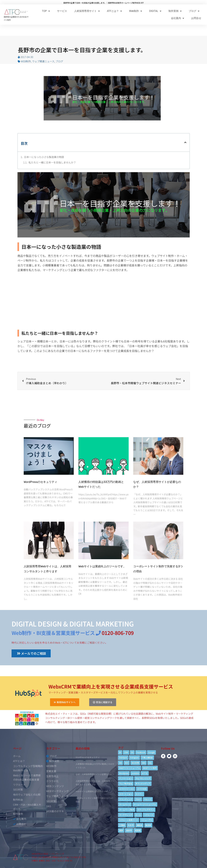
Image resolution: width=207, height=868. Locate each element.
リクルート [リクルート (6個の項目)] (149, 815)
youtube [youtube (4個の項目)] (135, 773)
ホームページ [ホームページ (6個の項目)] (125, 804)
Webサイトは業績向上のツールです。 (102, 566)
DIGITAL (155, 11)
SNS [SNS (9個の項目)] (144, 763)
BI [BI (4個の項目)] (120, 752)
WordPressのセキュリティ (40, 482)
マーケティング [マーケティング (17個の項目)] (126, 815)
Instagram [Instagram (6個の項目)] (134, 757)
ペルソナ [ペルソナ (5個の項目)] (148, 799)
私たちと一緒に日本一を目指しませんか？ (52, 162)
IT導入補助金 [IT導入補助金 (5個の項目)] (147, 757)
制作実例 (175, 11)
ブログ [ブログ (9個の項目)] (138, 799)
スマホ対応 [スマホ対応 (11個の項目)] (142, 789)
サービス (62, 11)
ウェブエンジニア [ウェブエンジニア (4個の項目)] (143, 778)
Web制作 (136, 11)
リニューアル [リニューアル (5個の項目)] (147, 820)
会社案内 (178, 18)
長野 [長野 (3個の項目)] (121, 830)
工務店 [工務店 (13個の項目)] (122, 825)
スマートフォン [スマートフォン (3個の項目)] (126, 794)
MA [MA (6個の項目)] (120, 763)
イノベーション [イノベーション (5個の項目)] (126, 778)
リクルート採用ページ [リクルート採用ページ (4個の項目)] (129, 820)
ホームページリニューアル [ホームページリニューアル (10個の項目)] (145, 804)
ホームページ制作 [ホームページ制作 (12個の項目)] (127, 809)
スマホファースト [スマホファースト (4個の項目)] (127, 789)
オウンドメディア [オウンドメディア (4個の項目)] (143, 783)
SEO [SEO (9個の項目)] (127, 763)
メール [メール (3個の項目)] (138, 815)
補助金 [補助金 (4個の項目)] (140, 825)
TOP (46, 11)
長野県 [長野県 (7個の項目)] (138, 830)
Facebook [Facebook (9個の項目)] (141, 752)
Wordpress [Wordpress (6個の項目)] (124, 773)
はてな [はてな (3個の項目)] (145, 773)
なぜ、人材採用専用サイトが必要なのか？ (95, 774)
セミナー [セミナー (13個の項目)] (139, 794)
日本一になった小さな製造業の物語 (44, 157)
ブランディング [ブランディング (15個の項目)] (126, 799)
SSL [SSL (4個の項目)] (150, 763)
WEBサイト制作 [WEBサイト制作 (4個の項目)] (150, 768)
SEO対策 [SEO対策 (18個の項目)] (135, 763)
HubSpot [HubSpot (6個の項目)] (123, 757)
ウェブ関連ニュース (43, 61)
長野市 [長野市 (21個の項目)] (129, 830)
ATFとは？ (114, 11)
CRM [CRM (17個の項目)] (126, 752)
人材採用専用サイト (87, 11)
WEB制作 (26, 61)
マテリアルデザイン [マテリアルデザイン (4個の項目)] (146, 809)
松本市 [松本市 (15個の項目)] (131, 825)
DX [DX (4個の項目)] (132, 752)
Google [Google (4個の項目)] (151, 752)
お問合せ (196, 18)
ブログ (194, 11)
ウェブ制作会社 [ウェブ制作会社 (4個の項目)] (126, 783)
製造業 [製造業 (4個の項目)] (148, 825)
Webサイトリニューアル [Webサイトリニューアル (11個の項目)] (130, 768)
